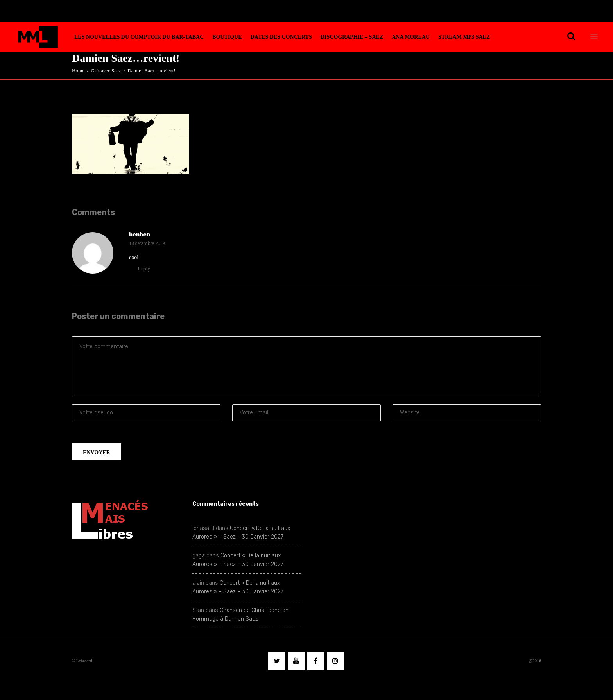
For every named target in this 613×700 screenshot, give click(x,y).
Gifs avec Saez (106, 71)
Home (78, 71)
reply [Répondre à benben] (139, 269)
